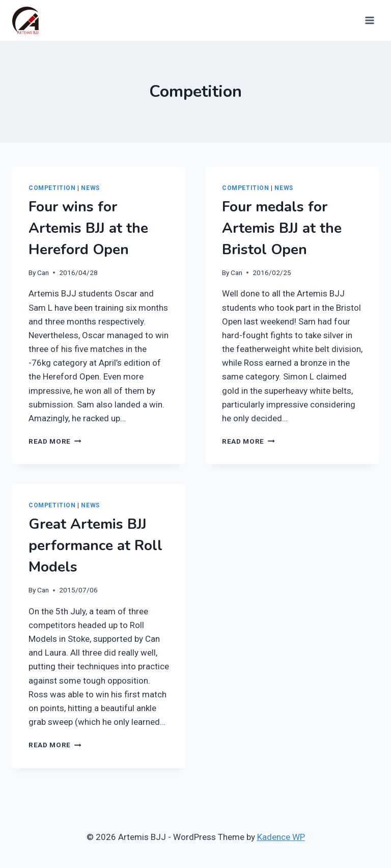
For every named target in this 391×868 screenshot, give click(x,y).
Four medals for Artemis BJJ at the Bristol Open (282, 228)
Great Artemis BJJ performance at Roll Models (95, 546)
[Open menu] (369, 20)
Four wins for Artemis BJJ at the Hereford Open (88, 228)
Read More (55, 441)
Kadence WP (281, 837)
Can (43, 273)
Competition (52, 188)
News (90, 188)
